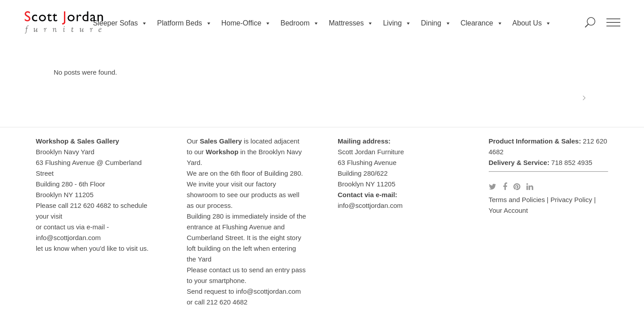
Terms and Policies (517, 200)
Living (397, 23)
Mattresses (351, 23)
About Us (532, 23)
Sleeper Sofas (121, 23)
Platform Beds (184, 23)
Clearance (482, 23)
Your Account (508, 210)
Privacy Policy (571, 200)
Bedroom (300, 23)
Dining (436, 23)
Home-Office (246, 23)
